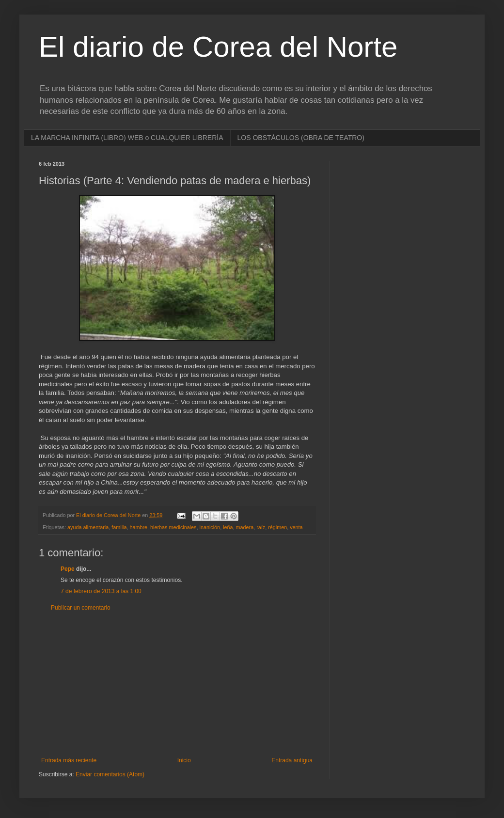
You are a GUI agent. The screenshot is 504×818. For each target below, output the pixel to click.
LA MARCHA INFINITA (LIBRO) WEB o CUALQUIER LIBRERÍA (127, 138)
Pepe (68, 569)
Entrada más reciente (69, 760)
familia (119, 527)
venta (296, 527)
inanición (210, 527)
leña (228, 527)
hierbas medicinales (173, 527)
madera (245, 527)
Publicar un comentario (81, 608)
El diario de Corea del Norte (218, 47)
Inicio (184, 760)
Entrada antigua (292, 760)
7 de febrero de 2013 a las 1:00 (101, 591)
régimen (277, 527)
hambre (138, 527)
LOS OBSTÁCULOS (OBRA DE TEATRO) (301, 138)
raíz (261, 527)
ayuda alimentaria (88, 527)
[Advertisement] (177, 684)
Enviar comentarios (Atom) (110, 774)
